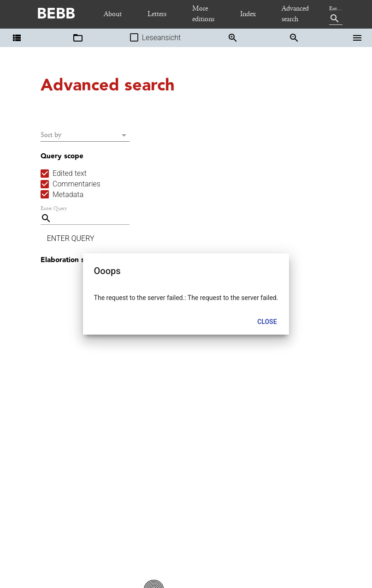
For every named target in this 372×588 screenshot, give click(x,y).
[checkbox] (64, 173)
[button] (17, 38)
